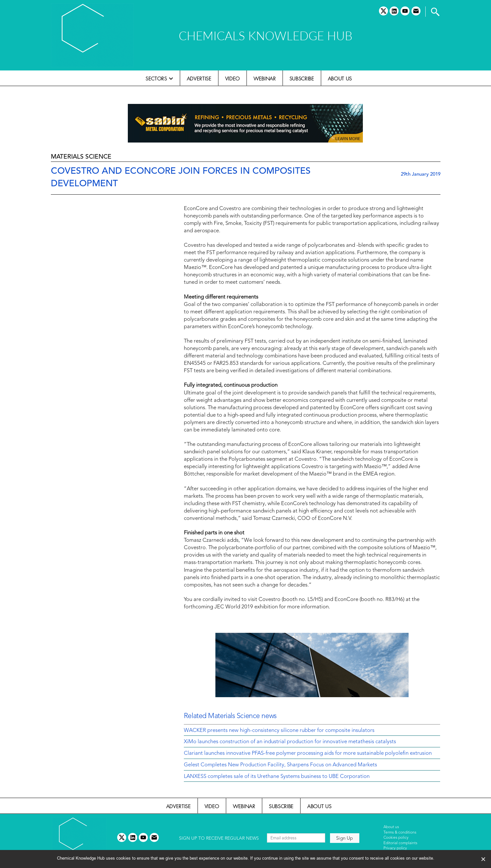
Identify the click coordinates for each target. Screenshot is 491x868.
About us (340, 78)
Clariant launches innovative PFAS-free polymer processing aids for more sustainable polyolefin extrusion (308, 753)
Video (232, 78)
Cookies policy (396, 838)
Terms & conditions (400, 833)
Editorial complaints (400, 843)
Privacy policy (395, 848)
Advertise (199, 78)
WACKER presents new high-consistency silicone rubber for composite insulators (279, 731)
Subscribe (302, 78)
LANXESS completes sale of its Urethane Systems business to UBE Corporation (277, 777)
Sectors (156, 78)
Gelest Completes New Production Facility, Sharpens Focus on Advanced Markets (280, 765)
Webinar (265, 78)
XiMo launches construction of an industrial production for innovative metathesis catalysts (290, 742)
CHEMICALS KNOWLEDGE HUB (265, 36)
